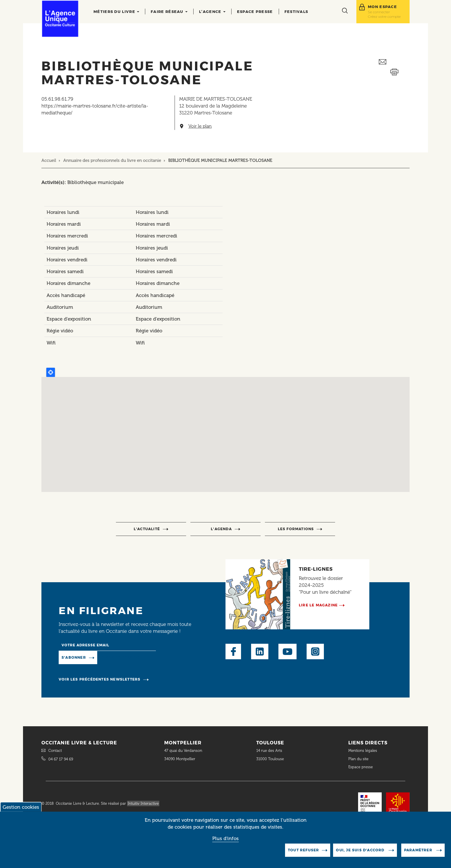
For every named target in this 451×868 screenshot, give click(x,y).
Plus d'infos (225, 838)
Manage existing (121, 657)
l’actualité (147, 529)
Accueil (49, 160)
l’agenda (221, 529)
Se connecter (379, 12)
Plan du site (358, 759)
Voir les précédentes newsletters (100, 679)
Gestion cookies (21, 807)
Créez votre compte (384, 17)
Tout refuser (303, 850)
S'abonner (74, 657)
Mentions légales (363, 751)
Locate (51, 372)
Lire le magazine (318, 605)
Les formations (296, 529)
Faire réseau (169, 12)
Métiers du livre (116, 12)
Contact (55, 751)
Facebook (233, 652)
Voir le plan (200, 126)
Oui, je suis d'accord (361, 850)
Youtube (287, 652)
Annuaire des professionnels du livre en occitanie (112, 160)
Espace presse (255, 12)
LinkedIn (260, 652)
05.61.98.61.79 (57, 99)
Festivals (296, 12)
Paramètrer (419, 850)
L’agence (212, 12)
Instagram (315, 652)
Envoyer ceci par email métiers (394, 62)
